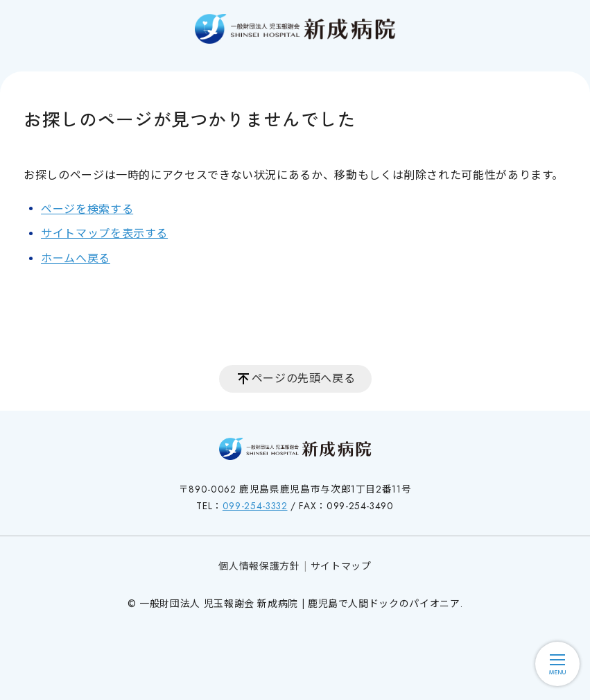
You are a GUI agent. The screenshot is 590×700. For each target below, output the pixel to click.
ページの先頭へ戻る (304, 378)
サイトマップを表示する (104, 233)
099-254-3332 (255, 506)
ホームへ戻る (76, 258)
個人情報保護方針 (259, 566)
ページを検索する (87, 209)
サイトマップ (341, 566)
